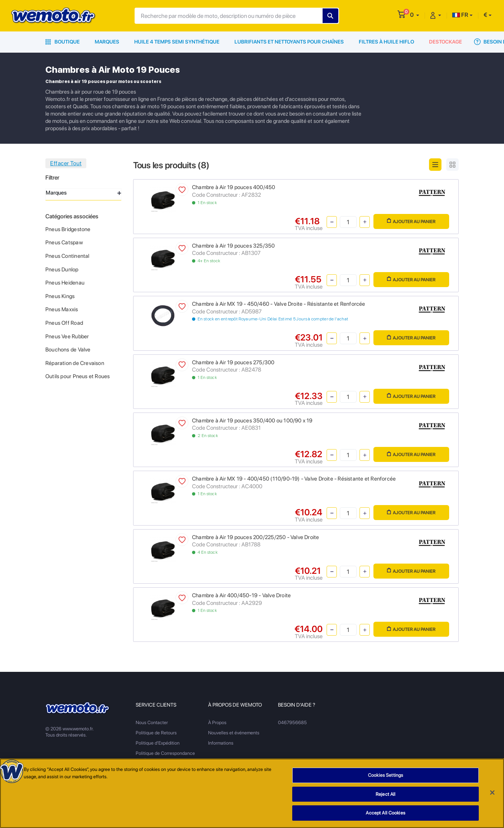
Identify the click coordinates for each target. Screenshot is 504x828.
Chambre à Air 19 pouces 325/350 (234, 246)
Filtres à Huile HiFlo (386, 42)
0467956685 (292, 722)
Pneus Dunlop (62, 270)
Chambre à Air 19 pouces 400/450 (234, 187)
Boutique (63, 42)
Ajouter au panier (411, 221)
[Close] (492, 794)
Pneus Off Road (64, 323)
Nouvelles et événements (234, 733)
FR (460, 15)
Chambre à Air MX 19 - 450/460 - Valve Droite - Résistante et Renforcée (279, 304)
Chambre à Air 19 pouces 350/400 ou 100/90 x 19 (252, 421)
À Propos (217, 722)
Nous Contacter (152, 722)
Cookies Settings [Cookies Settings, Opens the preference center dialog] (385, 777)
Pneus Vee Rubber (67, 336)
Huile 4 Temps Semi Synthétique (177, 42)
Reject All (385, 796)
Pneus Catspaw (64, 242)
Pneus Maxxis (62, 309)
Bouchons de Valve (68, 350)
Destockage (445, 42)
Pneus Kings (60, 296)
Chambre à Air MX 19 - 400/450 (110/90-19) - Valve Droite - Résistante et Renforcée (294, 479)
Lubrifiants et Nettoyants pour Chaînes (289, 42)
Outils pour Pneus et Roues (78, 376)
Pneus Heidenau (65, 283)
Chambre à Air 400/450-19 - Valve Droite (241, 595)
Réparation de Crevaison (75, 363)
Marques (107, 42)
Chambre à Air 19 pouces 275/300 (233, 362)
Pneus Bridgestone (68, 229)
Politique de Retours (156, 733)
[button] (415, 15)
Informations (221, 743)
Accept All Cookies (385, 815)
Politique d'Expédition (158, 743)
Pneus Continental (67, 256)
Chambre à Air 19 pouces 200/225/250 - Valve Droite (256, 537)
